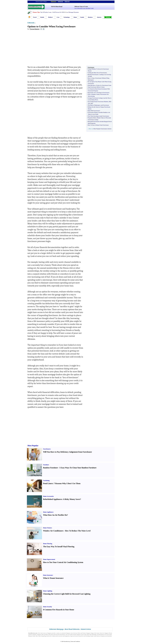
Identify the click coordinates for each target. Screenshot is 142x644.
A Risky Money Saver (72, 499)
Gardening (46, 481)
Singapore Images (90, 633)
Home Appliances (48, 512)
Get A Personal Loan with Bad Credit (84, 8)
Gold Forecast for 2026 (58, 12)
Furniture (46, 465)
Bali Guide (89, 635)
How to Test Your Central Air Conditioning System (63, 562)
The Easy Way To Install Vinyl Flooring (59, 547)
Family (82, 17)
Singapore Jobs (31, 638)
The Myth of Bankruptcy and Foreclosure (98, 105)
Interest (99, 17)
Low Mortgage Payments (72, 12)
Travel (35, 17)
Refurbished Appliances (53, 499)
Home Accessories (48, 496)
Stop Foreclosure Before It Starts (96, 87)
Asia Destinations (61, 635)
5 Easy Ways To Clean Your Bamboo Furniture (78, 468)
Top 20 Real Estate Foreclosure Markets (98, 102)
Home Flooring (48, 544)
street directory (74, 633)
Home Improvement (49, 559)
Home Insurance (48, 575)
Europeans (103, 636)
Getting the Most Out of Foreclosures (97, 73)
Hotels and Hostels (82, 633)
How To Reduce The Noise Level (78, 531)
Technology (67, 17)
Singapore (54, 1)
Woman (108, 17)
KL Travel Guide (108, 635)
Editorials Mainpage (57, 629)
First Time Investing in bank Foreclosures (98, 116)
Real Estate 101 (92, 93)
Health (42, 17)
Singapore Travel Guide (82, 635)
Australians (109, 636)
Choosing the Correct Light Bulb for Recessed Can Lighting (67, 594)
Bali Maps (94, 635)
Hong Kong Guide (45, 636)
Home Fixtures (47, 528)
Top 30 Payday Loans (46, 12)
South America (97, 636)
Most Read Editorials (72, 629)
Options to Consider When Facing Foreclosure (52, 26)
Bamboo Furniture (50, 468)
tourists (77, 636)
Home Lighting (48, 591)
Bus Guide (53, 635)
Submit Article (86, 629)
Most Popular (33, 446)
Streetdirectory (67, 641)
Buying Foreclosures (93, 74)
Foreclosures (47, 449)
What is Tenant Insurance (53, 578)
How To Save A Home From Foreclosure (98, 125)
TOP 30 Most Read (57, 7)
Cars (58, 17)
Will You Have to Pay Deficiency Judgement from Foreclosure (67, 452)
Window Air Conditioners (53, 531)
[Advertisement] (46, 48)
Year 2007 (90, 103)
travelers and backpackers (64, 636)
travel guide (70, 635)
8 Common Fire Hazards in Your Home (59, 610)
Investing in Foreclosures (103, 93)
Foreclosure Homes (93, 112)
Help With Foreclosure (94, 111)
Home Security (47, 607)
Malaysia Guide (32, 636)
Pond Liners (48, 483)
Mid (110, 102)
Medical (50, 17)
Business (90, 17)
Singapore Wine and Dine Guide (44, 635)
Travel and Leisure (42, 633)
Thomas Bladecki (35, 29)
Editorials (31, 23)
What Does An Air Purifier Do (55, 515)
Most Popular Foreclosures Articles (102, 129)
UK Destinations (101, 635)
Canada (92, 636)
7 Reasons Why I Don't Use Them (67, 483)
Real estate (97, 633)
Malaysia (67, 1)
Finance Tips (36, 12)
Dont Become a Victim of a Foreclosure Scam (99, 85)
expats (71, 636)
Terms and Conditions (75, 641)
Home (75, 17)
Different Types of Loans (81, 6)
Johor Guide (38, 636)
